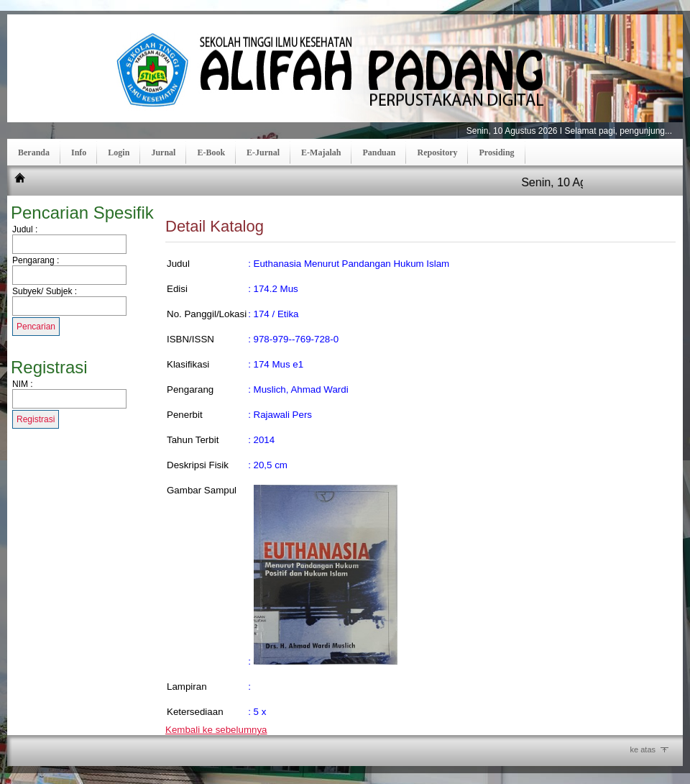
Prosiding (496, 152)
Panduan (379, 152)
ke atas (643, 749)
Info (79, 152)
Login (119, 152)
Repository (437, 152)
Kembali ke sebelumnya (216, 730)
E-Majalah (321, 152)
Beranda (34, 152)
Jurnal (163, 152)
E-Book (211, 152)
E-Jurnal (263, 152)
